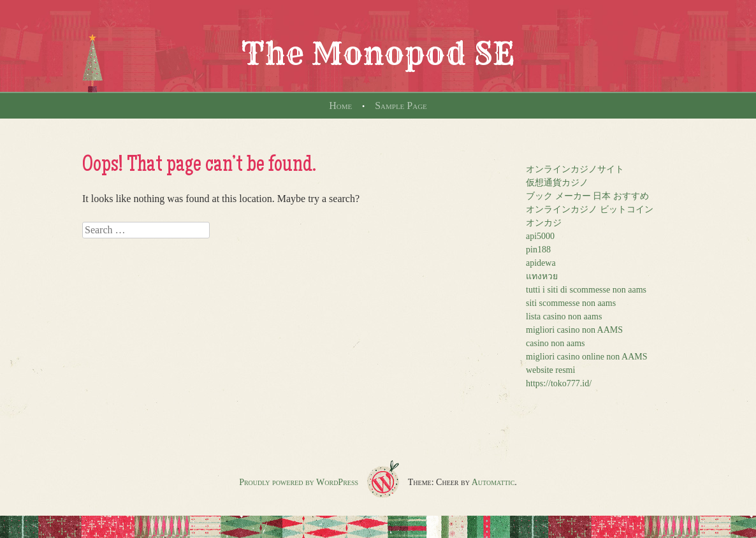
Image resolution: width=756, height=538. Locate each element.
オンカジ (544, 223)
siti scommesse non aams (571, 303)
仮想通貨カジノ (557, 183)
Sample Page (401, 105)
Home (340, 105)
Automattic (493, 482)
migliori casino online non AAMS (587, 357)
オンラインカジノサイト (575, 169)
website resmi (550, 370)
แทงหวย (542, 276)
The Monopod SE (378, 54)
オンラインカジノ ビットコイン (590, 209)
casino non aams (556, 343)
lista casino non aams (564, 316)
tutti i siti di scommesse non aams (586, 290)
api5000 (540, 236)
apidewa (541, 263)
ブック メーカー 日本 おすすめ (587, 196)
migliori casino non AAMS (574, 330)
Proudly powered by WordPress (299, 482)
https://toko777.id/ (559, 383)
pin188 (538, 250)
